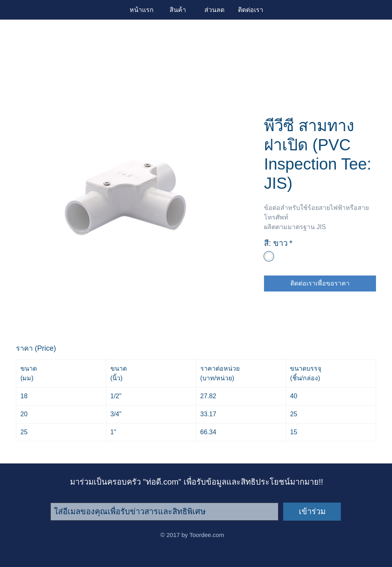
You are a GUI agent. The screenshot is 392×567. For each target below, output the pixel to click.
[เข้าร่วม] (312, 512)
